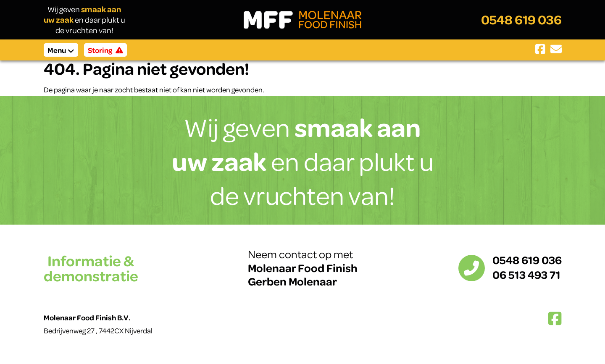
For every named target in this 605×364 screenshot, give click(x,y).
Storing (105, 50)
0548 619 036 (521, 20)
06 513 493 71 (526, 274)
